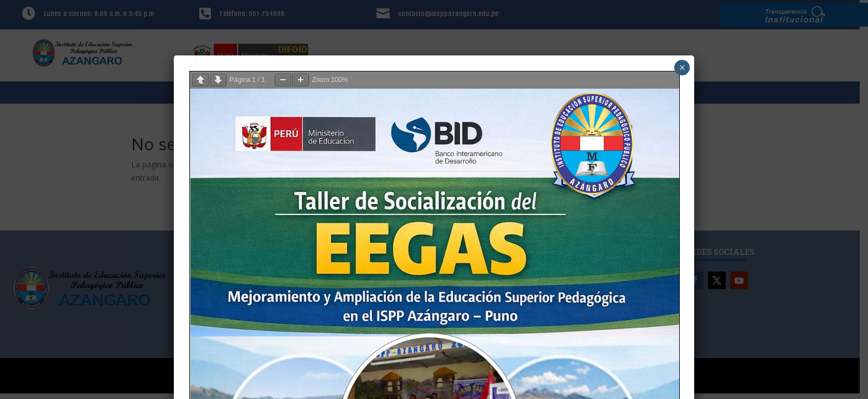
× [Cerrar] (682, 68)
